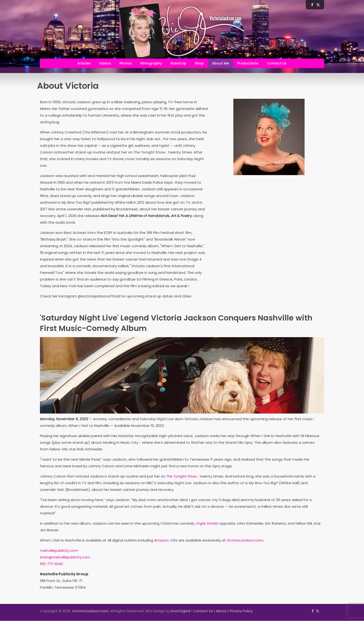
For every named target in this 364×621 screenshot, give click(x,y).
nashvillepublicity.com (59, 551)
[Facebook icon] (313, 611)
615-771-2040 (52, 564)
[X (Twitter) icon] (318, 611)
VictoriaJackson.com (245, 540)
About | (224, 611)
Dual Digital (181, 611)
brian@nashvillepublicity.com (65, 557)
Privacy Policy (243, 611)
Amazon (162, 540)
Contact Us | (206, 611)
